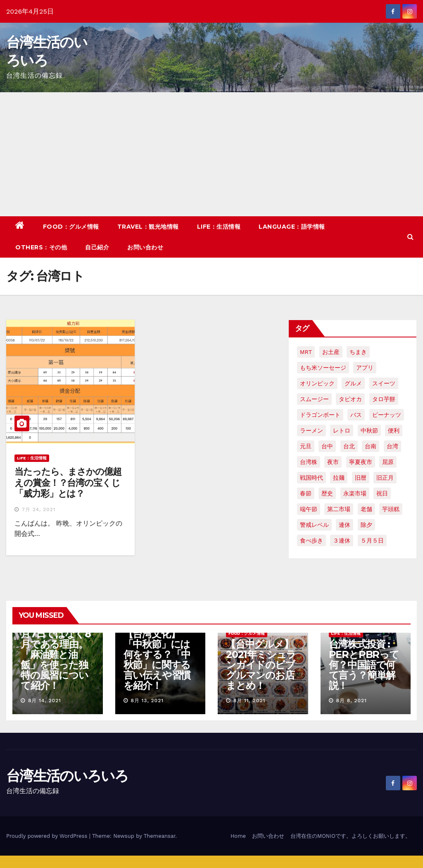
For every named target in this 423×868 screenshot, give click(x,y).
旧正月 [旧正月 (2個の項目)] (385, 478)
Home (238, 836)
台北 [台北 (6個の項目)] (349, 446)
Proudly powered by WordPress (48, 836)
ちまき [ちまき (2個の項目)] (358, 352)
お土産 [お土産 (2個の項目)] (331, 352)
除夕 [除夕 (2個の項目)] (366, 525)
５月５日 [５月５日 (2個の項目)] (372, 540)
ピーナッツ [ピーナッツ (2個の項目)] (387, 415)
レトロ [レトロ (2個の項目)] (342, 430)
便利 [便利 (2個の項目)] (394, 430)
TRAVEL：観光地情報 (148, 227)
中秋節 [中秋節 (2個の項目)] (369, 430)
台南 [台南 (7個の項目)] (371, 446)
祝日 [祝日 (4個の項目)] (382, 493)
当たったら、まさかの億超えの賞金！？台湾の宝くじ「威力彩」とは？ (68, 483)
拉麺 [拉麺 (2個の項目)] (339, 478)
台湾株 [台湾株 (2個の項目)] (309, 462)
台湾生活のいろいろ (67, 776)
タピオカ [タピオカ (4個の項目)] (350, 399)
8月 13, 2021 (147, 701)
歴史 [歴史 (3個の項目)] (327, 493)
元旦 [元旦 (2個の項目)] (306, 446)
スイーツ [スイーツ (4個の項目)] (384, 383)
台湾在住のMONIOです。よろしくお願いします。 (351, 836)
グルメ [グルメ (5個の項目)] (353, 383)
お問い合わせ (145, 247)
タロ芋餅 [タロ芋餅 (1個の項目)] (384, 399)
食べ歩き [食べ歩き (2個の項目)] (311, 540)
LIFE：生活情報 (219, 227)
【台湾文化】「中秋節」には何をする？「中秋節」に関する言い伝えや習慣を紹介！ (157, 660)
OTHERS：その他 (41, 247)
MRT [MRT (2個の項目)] (306, 352)
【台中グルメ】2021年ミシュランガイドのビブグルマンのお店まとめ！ (261, 665)
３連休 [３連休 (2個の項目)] (342, 540)
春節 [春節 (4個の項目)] (306, 493)
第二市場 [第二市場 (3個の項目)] (339, 509)
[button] (410, 237)
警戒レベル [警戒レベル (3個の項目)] (314, 525)
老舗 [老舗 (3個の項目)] (366, 509)
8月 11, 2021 (249, 701)
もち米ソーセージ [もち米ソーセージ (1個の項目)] (323, 368)
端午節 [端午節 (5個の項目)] (309, 509)
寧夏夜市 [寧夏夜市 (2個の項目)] (361, 462)
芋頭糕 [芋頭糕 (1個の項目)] (391, 509)
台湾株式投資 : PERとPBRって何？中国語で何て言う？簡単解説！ (364, 665)
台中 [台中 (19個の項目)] (327, 446)
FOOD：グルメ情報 (71, 227)
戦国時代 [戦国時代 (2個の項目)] (311, 478)
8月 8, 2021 (351, 701)
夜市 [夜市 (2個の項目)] (333, 462)
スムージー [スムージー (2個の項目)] (314, 399)
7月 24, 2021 (39, 509)
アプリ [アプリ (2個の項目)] (365, 368)
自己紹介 (97, 247)
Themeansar (160, 836)
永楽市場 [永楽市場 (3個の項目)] (355, 493)
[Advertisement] (211, 154)
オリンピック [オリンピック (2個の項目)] (317, 383)
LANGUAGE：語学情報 (292, 227)
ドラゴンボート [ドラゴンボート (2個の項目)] (320, 415)
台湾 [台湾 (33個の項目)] (392, 446)
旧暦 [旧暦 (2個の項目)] (361, 478)
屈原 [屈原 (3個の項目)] (388, 462)
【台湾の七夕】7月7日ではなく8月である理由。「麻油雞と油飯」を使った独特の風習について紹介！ (57, 654)
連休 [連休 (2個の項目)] (345, 525)
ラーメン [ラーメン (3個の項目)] (311, 430)
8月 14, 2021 (45, 701)
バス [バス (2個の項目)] (356, 415)
